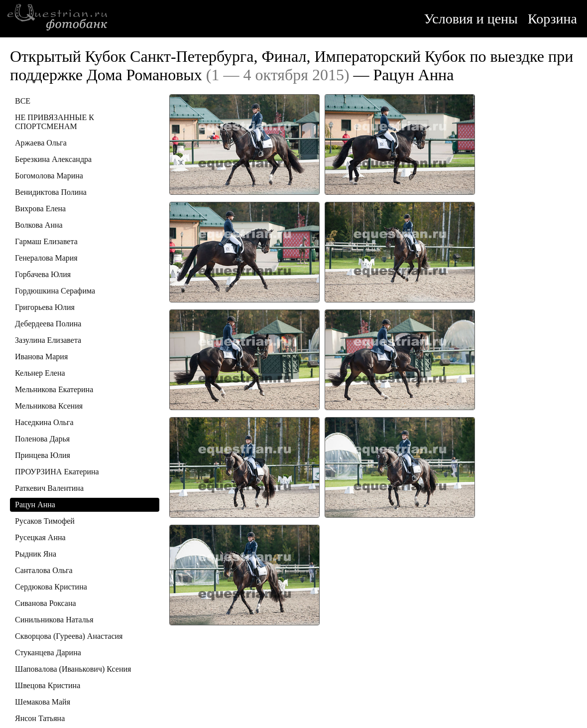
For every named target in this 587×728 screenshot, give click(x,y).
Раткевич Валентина (49, 488)
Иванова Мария (41, 357)
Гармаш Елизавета (46, 241)
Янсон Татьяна (40, 718)
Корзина (552, 19)
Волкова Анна (39, 225)
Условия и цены (471, 19)
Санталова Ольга (44, 570)
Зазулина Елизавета (48, 340)
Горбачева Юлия (43, 274)
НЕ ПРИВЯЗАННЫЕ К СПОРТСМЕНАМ (55, 122)
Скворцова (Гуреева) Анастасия (69, 636)
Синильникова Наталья (54, 620)
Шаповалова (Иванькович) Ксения (73, 669)
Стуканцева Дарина (48, 653)
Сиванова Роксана (46, 603)
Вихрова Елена (40, 209)
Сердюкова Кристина (51, 587)
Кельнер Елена (40, 373)
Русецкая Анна (40, 537)
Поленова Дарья (42, 439)
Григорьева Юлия (45, 307)
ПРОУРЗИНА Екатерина (57, 472)
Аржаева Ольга (41, 143)
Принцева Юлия (43, 455)
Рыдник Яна (36, 554)
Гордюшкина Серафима (55, 291)
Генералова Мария (46, 258)
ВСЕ (23, 101)
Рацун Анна (35, 505)
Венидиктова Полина (51, 192)
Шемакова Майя (43, 702)
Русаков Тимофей (45, 521)
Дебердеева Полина (48, 324)
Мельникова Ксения (49, 406)
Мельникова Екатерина (54, 389)
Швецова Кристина (48, 685)
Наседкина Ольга (44, 422)
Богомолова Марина (49, 176)
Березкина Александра (53, 159)
